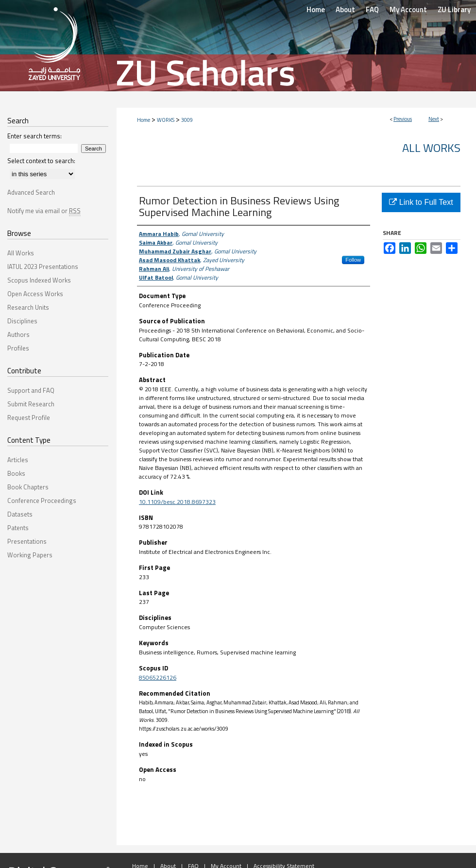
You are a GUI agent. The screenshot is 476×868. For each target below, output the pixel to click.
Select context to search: (41, 161)
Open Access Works (35, 294)
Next (434, 119)
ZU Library (454, 9)
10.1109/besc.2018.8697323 (177, 502)
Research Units (28, 307)
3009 (187, 120)
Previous (403, 119)
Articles (18, 460)
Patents (18, 528)
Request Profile (29, 417)
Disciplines (22, 321)
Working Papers (30, 555)
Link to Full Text (421, 202)
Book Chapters (28, 487)
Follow (353, 260)
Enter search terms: (34, 136)
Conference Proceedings (42, 501)
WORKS (166, 120)
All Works (431, 148)
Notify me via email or (44, 211)
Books (16, 473)
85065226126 (158, 677)
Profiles (18, 348)
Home (144, 120)
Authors (18, 334)
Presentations (27, 541)
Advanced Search (31, 192)
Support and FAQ (31, 390)
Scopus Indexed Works (39, 280)
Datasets (20, 514)
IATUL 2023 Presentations (43, 267)
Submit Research (31, 404)
